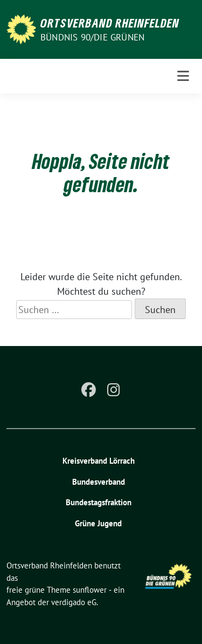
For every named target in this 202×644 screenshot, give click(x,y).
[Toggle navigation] (183, 76)
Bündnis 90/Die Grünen (92, 37)
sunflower (90, 590)
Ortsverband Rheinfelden (110, 23)
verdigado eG (74, 602)
